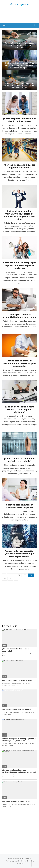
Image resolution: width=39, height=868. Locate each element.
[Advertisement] (19, 15)
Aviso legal (20, 864)
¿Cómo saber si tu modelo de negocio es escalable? (19, 460)
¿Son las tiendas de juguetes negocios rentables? (19, 166)
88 (25, 575)
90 (5, 579)
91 (11, 579)
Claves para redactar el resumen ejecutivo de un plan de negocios (20, 363)
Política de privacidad (13, 861)
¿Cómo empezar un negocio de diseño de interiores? (20, 120)
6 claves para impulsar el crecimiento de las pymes (19, 506)
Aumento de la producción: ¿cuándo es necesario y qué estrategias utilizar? (19, 554)
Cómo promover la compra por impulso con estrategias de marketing (20, 265)
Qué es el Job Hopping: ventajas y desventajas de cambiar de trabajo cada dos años (20, 215)
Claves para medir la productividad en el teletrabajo (19, 316)
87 (19, 575)
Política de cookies (28, 861)
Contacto (28, 859)
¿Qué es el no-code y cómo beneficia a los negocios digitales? (20, 409)
